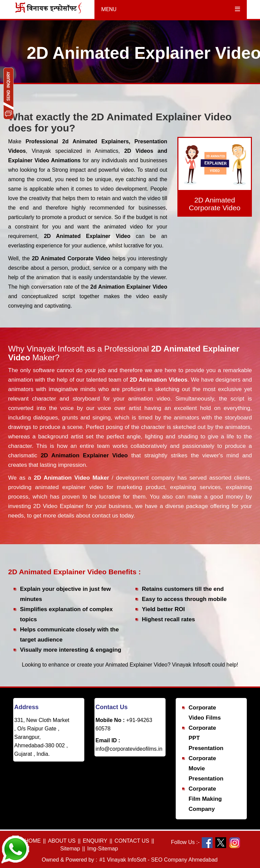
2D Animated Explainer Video (90, 236)
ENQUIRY (95, 841)
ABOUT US (62, 841)
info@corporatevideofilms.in (129, 749)
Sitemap (70, 849)
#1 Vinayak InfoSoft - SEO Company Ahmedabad (158, 860)
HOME (32, 841)
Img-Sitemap (103, 849)
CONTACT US (132, 841)
